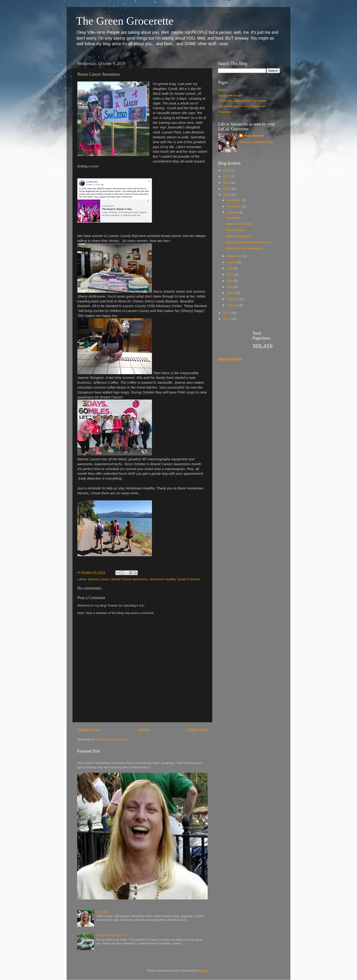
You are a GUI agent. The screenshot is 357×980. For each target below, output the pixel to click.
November (234, 206)
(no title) (102, 912)
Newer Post (89, 730)
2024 (227, 170)
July (230, 268)
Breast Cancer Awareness (244, 248)
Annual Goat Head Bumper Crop (249, 242)
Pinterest (224, 112)
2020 (227, 189)
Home (143, 730)
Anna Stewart (254, 136)
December (234, 200)
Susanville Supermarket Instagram (242, 106)
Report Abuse (230, 359)
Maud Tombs (235, 230)
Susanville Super (230, 95)
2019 (227, 195)
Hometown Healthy (162, 579)
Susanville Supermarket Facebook (242, 101)
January (233, 305)
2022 (227, 176)
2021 (227, 183)
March (232, 293)
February (233, 299)
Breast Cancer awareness (129, 579)
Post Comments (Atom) (113, 739)
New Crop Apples (238, 236)
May (230, 281)
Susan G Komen (189, 579)
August (232, 262)
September (235, 256)
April (230, 287)
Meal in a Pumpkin (239, 224)
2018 (227, 313)
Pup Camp (233, 218)
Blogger (203, 971)
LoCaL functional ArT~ (112, 935)
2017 (227, 319)
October (233, 212)
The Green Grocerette (125, 21)
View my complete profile (257, 142)
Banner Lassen (99, 579)
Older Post (197, 730)
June (231, 274)
